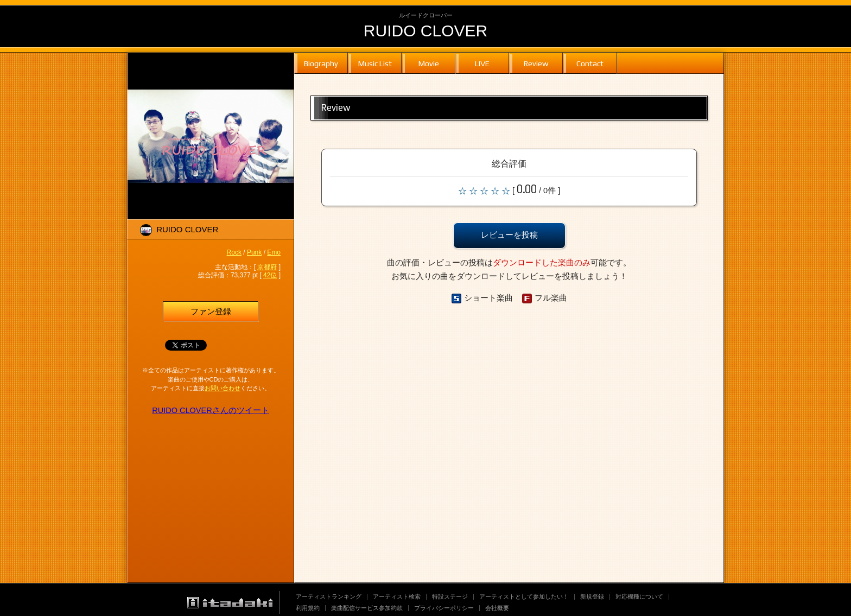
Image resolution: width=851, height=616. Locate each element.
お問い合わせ (223, 388)
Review (536, 63)
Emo (274, 252)
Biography (321, 63)
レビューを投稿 (509, 235)
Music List (375, 63)
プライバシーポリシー (444, 608)
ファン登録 (211, 312)
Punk (254, 252)
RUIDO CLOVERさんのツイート (210, 410)
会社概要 (497, 608)
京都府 (267, 267)
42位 (270, 275)
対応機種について (639, 596)
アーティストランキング (329, 596)
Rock (234, 252)
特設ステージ (450, 596)
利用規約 (308, 608)
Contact (590, 63)
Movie (429, 63)
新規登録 (592, 596)
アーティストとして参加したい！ (524, 596)
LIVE (482, 63)
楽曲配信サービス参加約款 (367, 608)
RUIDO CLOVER (426, 31)
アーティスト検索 (397, 596)
